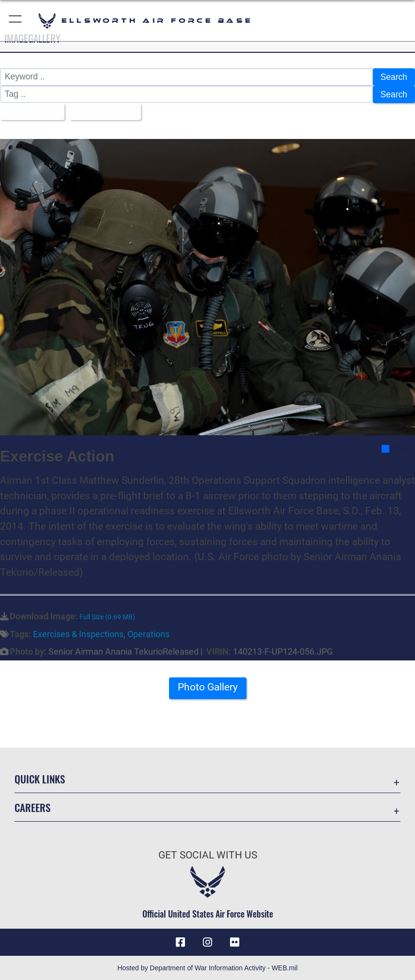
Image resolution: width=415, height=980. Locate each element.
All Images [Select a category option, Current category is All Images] (29, 111)
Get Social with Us (208, 854)
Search (394, 77)
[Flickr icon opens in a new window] (235, 941)
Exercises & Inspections (78, 633)
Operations (148, 633)
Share (398, 448)
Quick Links (40, 778)
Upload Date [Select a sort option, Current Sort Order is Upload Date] (102, 111)
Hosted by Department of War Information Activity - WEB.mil (207, 967)
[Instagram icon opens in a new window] (208, 941)
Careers (32, 806)
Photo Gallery (208, 687)
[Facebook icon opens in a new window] (180, 941)
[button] (16, 21)
